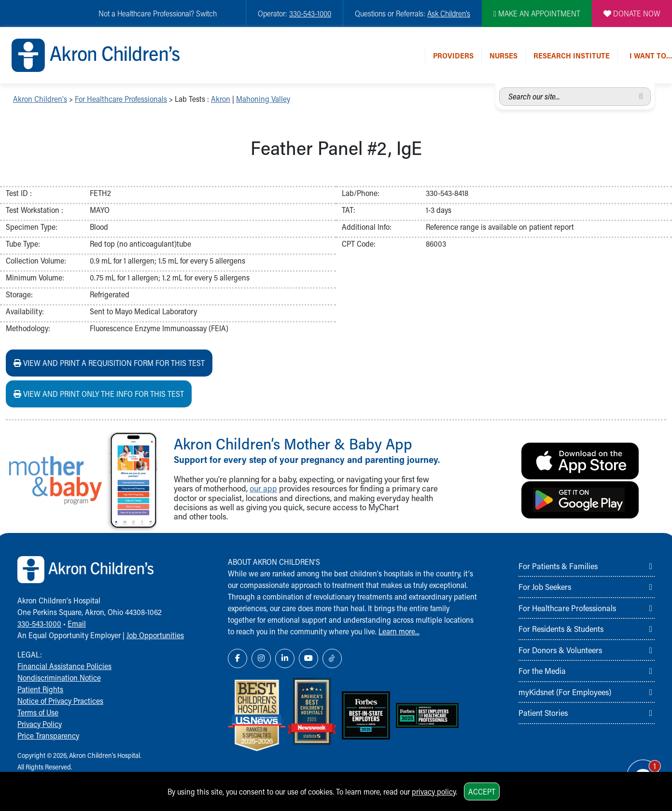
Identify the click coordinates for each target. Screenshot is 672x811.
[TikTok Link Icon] (332, 658)
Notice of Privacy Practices (60, 701)
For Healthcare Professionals (121, 99)
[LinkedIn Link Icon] (285, 658)
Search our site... (499, 88)
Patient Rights (40, 689)
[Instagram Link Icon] (261, 658)
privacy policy (434, 791)
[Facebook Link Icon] (238, 658)
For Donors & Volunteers (560, 650)
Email (77, 623)
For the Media (542, 671)
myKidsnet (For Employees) (565, 692)
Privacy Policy (40, 724)
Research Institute (572, 55)
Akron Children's (40, 99)
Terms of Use (38, 712)
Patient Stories (543, 713)
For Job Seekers (545, 587)
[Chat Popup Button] (637, 769)
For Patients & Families (558, 566)
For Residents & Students (561, 629)
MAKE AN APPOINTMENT (537, 13)
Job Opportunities (155, 635)
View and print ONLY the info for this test (99, 394)
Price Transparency (48, 735)
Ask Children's (449, 13)
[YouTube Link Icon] (308, 658)
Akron (221, 99)
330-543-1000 (310, 13)
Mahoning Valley (263, 99)
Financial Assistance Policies (64, 666)
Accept (482, 791)
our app (263, 488)
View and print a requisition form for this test (109, 363)
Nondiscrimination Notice (59, 678)
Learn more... (399, 631)
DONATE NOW (632, 13)
